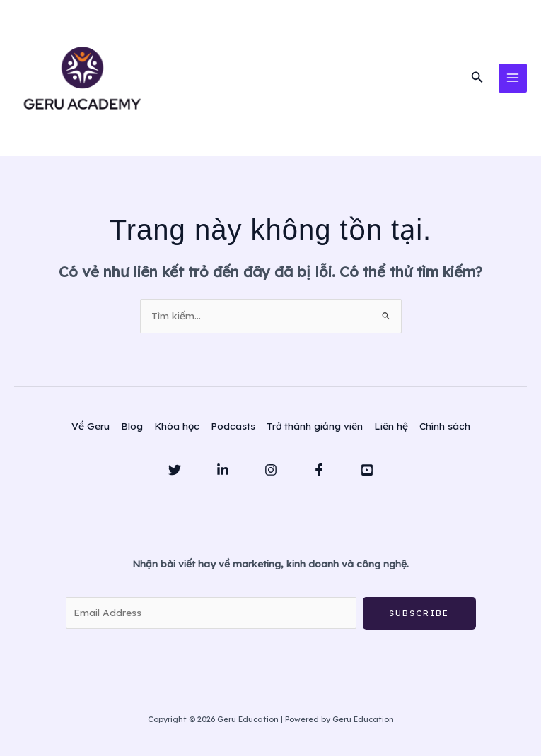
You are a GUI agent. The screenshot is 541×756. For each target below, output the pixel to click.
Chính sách (445, 430)
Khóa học (177, 430)
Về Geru (91, 430)
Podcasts (233, 430)
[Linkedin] (223, 474)
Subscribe (419, 618)
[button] (477, 81)
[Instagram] (271, 474)
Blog (132, 430)
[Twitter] (175, 474)
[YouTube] (367, 474)
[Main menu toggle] (513, 80)
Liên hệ (391, 430)
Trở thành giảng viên (315, 430)
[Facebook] (319, 474)
